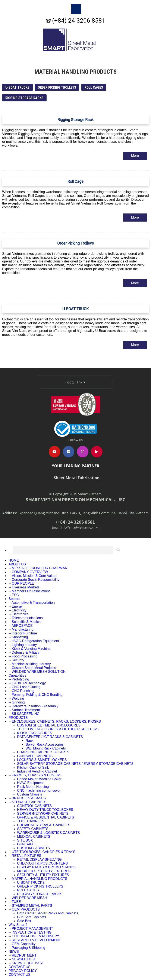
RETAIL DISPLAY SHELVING (39, 860)
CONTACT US (20, 967)
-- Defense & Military (24, 652)
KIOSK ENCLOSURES (35, 733)
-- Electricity (18, 610)
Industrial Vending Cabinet (37, 771)
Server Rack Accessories (45, 744)
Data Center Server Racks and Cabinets (48, 913)
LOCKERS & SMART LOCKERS (42, 760)
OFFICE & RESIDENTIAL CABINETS (46, 817)
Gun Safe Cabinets (32, 917)
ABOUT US (17, 564)
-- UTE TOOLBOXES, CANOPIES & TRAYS (42, 852)
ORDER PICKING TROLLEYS (57, 87)
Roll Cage (75, 181)
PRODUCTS (18, 718)
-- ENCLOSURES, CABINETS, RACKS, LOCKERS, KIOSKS (55, 721)
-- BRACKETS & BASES (27, 798)
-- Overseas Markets (24, 587)
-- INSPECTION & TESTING (30, 932)
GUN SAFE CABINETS (35, 756)
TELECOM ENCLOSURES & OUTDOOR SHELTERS (58, 729)
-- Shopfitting (18, 637)
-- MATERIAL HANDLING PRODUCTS (38, 879)
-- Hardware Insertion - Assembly (33, 706)
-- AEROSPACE (21, 626)
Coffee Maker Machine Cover (39, 779)
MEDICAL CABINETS (34, 837)
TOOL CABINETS (31, 821)
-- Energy (16, 606)
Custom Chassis (29, 794)
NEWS (14, 952)
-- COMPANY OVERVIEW (28, 572)
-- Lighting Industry (23, 645)
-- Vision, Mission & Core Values (33, 576)
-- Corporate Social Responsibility (34, 580)
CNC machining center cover (39, 790)
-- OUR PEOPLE (21, 583)
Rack (29, 741)
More (135, 156)
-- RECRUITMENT (23, 955)
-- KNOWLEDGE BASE (26, 963)
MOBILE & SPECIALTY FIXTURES (44, 871)
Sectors (14, 599)
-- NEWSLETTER (22, 959)
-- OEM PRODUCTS (24, 909)
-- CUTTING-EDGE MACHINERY (34, 936)
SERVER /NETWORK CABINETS (43, 814)
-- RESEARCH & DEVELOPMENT (35, 940)
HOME (14, 560)
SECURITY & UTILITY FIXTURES (43, 875)
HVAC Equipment (30, 783)
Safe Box (24, 921)
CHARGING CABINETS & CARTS (43, 752)
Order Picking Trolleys (75, 243)
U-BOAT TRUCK (75, 309)
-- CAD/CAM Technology (27, 683)
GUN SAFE (26, 844)
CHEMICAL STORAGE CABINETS (44, 825)
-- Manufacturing (21, 629)
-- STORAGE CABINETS (28, 802)
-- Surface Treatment (24, 710)
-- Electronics (18, 614)
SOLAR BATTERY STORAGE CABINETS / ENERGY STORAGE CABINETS (75, 764)
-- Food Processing (23, 656)
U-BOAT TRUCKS (17, 87)
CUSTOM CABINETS (34, 848)
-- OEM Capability (22, 944)
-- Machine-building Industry (30, 664)
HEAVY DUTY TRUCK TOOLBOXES (45, 810)
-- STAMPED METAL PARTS (30, 906)
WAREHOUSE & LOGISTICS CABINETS (48, 833)
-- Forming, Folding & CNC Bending (36, 695)
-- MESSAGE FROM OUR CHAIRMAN (38, 568)
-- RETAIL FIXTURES (25, 856)
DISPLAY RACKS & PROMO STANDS (46, 867)
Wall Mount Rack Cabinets (46, 748)
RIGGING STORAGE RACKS (24, 98)
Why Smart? (18, 925)
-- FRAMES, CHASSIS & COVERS (35, 775)
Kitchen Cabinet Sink (33, 767)
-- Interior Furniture (23, 633)
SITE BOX (25, 840)
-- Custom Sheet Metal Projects (32, 668)
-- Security (16, 660)
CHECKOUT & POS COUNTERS (42, 863)
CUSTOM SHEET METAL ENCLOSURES (49, 725)
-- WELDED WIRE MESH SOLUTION (37, 672)
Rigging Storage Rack (75, 120)
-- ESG (14, 595)
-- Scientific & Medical (25, 622)
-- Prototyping (19, 679)
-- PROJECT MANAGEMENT (31, 929)
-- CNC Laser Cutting (24, 687)
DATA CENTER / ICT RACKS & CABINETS (50, 737)
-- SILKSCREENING (24, 714)
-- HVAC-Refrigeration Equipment (34, 641)
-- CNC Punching (21, 691)
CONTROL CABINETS (34, 806)
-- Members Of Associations (30, 591)
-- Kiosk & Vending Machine (30, 649)
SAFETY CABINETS (33, 829)
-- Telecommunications (26, 618)
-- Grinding (17, 702)
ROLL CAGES (94, 87)
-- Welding (16, 698)
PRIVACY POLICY (23, 971)
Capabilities (17, 675)
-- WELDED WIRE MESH (28, 898)
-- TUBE (15, 902)
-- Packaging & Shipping (27, 948)
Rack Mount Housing (33, 787)
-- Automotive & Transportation (32, 603)
